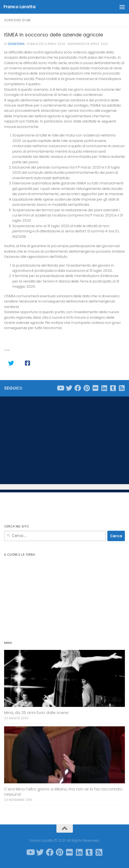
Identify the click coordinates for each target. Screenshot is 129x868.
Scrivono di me (17, 20)
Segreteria (16, 44)
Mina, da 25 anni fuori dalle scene (36, 713)
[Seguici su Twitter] (69, 388)
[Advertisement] (64, 440)
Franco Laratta (19, 7)
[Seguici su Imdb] (95, 388)
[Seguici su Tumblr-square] (113, 388)
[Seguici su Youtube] (60, 388)
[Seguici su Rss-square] (122, 388)
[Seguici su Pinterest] (87, 388)
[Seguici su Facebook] (78, 388)
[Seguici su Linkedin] (104, 388)
